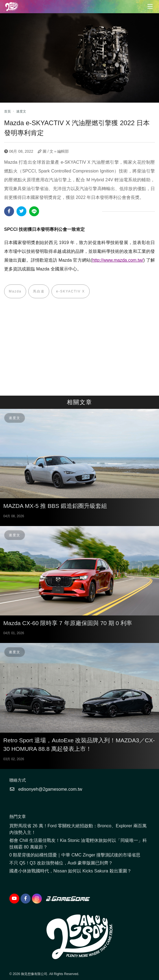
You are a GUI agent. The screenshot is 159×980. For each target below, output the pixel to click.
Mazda (15, 291)
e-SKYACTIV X (70, 291)
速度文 (21, 111)
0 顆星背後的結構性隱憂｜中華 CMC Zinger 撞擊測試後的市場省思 (75, 855)
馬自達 (39, 291)
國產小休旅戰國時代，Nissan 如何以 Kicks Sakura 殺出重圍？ (70, 871)
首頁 (7, 111)
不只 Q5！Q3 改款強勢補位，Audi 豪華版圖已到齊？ (61, 863)
